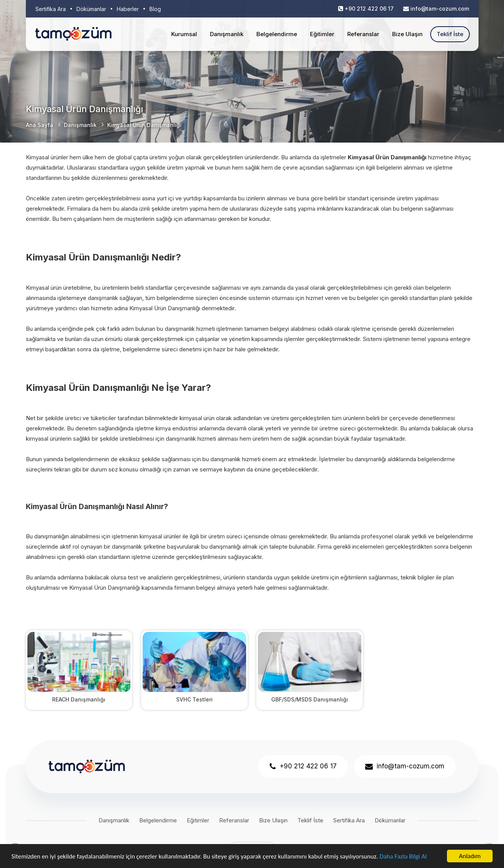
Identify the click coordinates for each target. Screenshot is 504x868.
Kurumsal (184, 34)
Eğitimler (322, 34)
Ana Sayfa (40, 125)
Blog (155, 9)
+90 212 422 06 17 (369, 9)
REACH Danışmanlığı (79, 699)
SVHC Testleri (194, 699)
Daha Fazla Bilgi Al (403, 856)
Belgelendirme (277, 34)
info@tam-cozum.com (440, 9)
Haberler (128, 9)
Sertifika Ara (51, 9)
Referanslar (363, 34)
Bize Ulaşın (407, 34)
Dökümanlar (91, 9)
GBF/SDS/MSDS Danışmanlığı (310, 699)
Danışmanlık (227, 34)
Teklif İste (450, 34)
